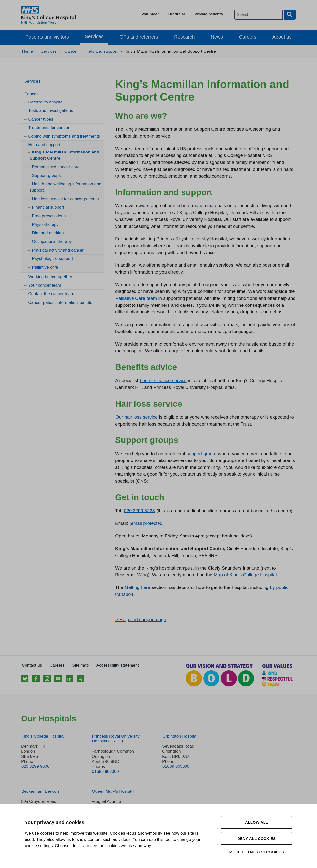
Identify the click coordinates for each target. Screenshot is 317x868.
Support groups (46, 175)
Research (185, 37)
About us (282, 37)
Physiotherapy (45, 224)
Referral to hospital (46, 102)
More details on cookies (256, 852)
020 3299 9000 (35, 766)
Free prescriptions (49, 216)
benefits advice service (163, 380)
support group (201, 454)
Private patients (209, 14)
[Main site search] (258, 15)
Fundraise (177, 14)
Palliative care (45, 267)
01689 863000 (105, 772)
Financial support (48, 207)
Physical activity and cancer (58, 250)
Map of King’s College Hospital (245, 575)
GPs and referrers (139, 37)
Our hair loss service (136, 417)
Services (94, 36)
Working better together (50, 277)
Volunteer (150, 14)
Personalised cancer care (56, 167)
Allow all (257, 822)
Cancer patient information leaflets (60, 302)
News (217, 37)
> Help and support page (141, 620)
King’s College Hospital (43, 736)
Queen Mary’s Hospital (113, 791)
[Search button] (290, 15)
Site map (80, 665)
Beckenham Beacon (40, 791)
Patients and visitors (47, 37)
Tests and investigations (51, 111)
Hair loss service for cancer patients (65, 199)
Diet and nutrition (48, 233)
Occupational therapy (52, 242)
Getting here (137, 587)
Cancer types (41, 119)
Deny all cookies (256, 838)
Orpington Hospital (180, 736)
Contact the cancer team (51, 294)
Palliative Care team (136, 298)
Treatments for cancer (49, 128)
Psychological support (52, 259)
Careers (248, 37)
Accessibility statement (118, 665)
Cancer (31, 94)
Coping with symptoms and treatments (64, 136)
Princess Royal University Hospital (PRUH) (116, 739)
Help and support (44, 145)
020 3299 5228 (139, 511)
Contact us (32, 665)
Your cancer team (45, 285)
